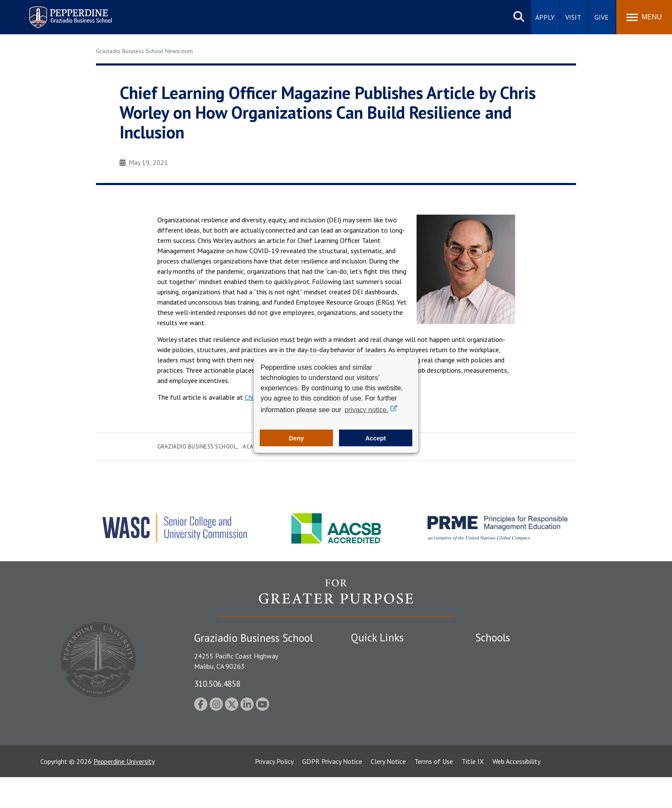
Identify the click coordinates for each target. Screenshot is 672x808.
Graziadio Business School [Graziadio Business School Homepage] (513, 683)
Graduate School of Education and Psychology (542, 698)
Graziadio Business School (197, 447)
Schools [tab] (493, 637)
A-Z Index (365, 743)
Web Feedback (371, 758)
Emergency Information (385, 698)
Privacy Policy (274, 792)
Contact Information (381, 728)
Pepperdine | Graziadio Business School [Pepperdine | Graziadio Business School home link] (59, 12)
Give (601, 17)
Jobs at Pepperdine (378, 713)
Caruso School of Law (507, 669)
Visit (573, 17)
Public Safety (370, 669)
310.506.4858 (217, 684)
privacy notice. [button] (366, 410)
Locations (365, 654)
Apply (545, 17)
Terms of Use (434, 792)
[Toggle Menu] (644, 17)
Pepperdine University (124, 792)
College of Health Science (513, 737)
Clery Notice (388, 792)
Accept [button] (375, 438)
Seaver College (497, 654)
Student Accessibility (381, 683)
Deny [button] (296, 438)
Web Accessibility (516, 792)
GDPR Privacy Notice (332, 792)
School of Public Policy (508, 722)
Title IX (473, 792)
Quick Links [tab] (377, 637)
